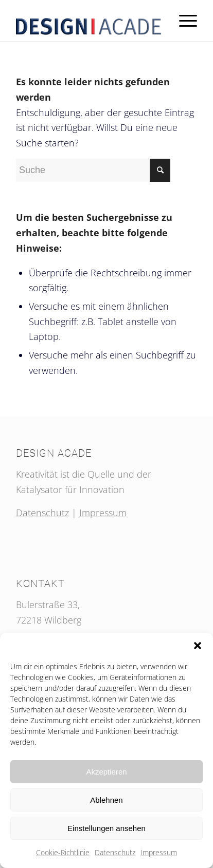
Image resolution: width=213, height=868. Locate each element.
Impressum (159, 852)
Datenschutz (115, 852)
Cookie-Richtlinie (63, 852)
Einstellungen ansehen (106, 828)
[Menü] (183, 21)
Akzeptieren (106, 772)
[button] (198, 646)
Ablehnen (106, 800)
